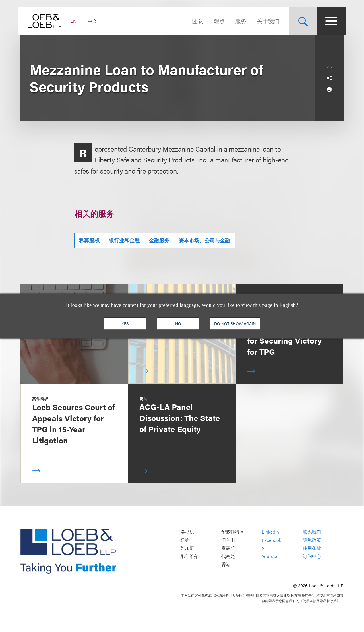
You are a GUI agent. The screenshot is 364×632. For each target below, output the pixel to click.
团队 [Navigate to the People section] (196, 21)
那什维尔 (189, 556)
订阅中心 (312, 556)
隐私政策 (312, 540)
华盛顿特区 (233, 532)
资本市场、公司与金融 (204, 240)
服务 (239, 21)
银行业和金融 (124, 240)
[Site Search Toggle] (301, 21)
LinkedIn (270, 532)
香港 (226, 564)
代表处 (228, 556)
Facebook (272, 540)
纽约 (185, 540)
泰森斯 (228, 548)
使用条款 (312, 548)
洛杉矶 (187, 532)
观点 (217, 21)
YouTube (270, 556)
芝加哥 (187, 548)
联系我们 (312, 532)
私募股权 (89, 240)
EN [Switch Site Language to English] (76, 21)
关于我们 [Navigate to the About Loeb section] (266, 21)
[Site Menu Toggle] (329, 21)
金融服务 (159, 240)
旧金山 (228, 540)
